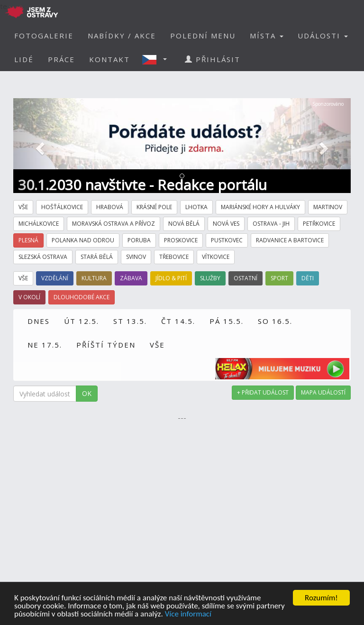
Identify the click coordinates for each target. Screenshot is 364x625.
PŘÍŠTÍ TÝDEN (106, 345)
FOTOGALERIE (44, 36)
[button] (157, 59)
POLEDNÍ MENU (203, 36)
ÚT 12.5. (82, 321)
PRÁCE (61, 59)
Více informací (188, 614)
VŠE (157, 345)
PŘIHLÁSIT (213, 59)
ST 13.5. (130, 321)
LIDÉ (24, 59)
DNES (39, 321)
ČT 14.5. (178, 321)
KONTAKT (109, 59)
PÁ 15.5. (227, 321)
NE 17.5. (45, 345)
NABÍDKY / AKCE (122, 36)
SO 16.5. (275, 321)
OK (87, 393)
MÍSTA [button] (267, 36)
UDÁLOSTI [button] (323, 36)
